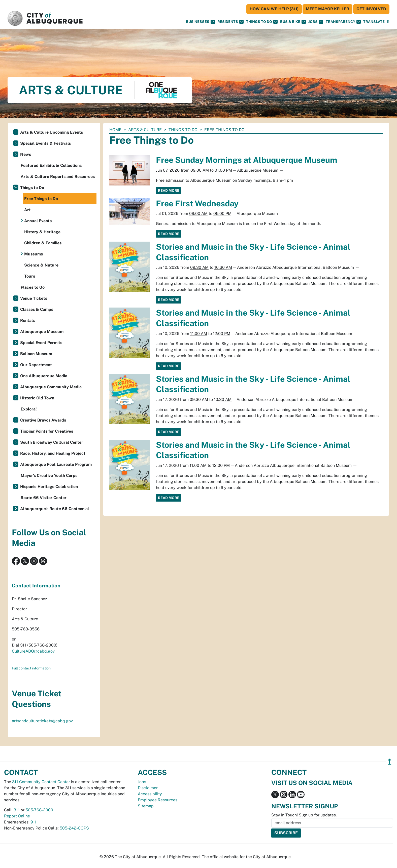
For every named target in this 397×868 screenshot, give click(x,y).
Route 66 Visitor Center (44, 498)
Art (27, 210)
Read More (169, 191)
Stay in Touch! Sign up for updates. (304, 815)
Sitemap (146, 806)
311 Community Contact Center (41, 782)
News (26, 154)
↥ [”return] (390, 762)
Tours (30, 276)
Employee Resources (158, 800)
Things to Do (183, 130)
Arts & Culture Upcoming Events (52, 132)
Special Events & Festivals (45, 143)
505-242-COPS (74, 828)
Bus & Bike (293, 22)
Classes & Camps (37, 309)
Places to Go (33, 287)
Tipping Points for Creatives (47, 431)
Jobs (316, 22)
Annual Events (38, 221)
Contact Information (36, 586)
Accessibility (150, 794)
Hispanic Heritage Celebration (49, 487)
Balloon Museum (36, 354)
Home (115, 130)
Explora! (29, 409)
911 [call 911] (34, 822)
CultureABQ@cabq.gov (33, 651)
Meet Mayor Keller (327, 9)
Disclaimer (148, 788)
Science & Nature (41, 265)
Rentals (27, 320)
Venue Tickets (34, 298)
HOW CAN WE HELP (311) (274, 9)
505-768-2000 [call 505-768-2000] (39, 810)
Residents (230, 22)
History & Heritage (42, 232)
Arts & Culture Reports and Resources (58, 177)
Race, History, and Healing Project (53, 453)
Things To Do (262, 22)
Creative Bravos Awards (43, 420)
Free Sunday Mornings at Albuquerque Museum (247, 160)
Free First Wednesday (197, 203)
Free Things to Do (41, 199)
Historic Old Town (37, 398)
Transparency (343, 22)
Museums (34, 254)
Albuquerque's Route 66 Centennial (55, 509)
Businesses (200, 22)
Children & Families (43, 243)
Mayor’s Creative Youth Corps (49, 476)
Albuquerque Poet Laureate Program (56, 464)
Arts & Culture (145, 130)
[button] (374, 22)
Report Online (17, 816)
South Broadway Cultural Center (52, 442)
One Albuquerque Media (44, 376)
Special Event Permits (41, 343)
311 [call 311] (17, 810)
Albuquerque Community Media (51, 387)
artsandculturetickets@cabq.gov (42, 721)
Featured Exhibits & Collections (51, 165)
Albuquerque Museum (42, 332)
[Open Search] (388, 22)
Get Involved (371, 9)
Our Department (36, 365)
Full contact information (31, 668)
